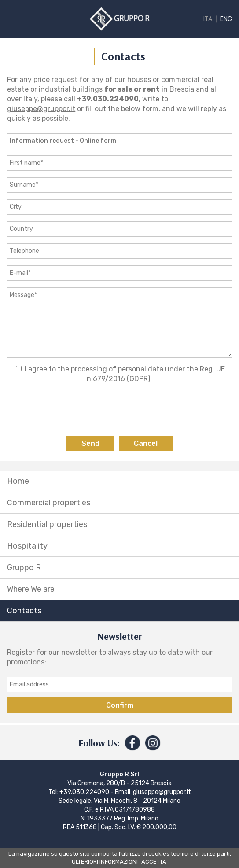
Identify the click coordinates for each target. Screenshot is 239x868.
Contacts (24, 611)
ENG (226, 19)
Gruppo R (24, 568)
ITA (208, 19)
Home (18, 481)
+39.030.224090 (108, 99)
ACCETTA (154, 862)
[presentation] (120, 410)
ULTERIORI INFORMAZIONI (105, 862)
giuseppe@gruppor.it (41, 109)
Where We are (31, 589)
